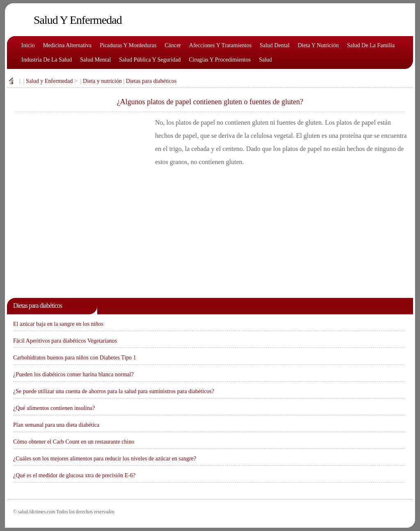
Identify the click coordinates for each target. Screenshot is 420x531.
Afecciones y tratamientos (220, 45)
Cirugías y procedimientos (220, 60)
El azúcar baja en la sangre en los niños (58, 324)
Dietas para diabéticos (151, 81)
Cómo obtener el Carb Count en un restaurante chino (74, 442)
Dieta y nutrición (318, 45)
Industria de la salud (47, 60)
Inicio (28, 45)
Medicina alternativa (67, 45)
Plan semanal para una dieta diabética (56, 425)
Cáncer (173, 45)
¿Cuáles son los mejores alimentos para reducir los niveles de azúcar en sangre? (105, 459)
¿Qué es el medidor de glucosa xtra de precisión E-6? (74, 475)
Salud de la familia (371, 45)
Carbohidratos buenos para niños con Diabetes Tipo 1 (75, 358)
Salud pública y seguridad (150, 60)
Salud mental (95, 60)
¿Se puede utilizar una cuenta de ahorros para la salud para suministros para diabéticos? (114, 391)
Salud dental (275, 45)
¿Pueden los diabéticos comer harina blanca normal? (73, 374)
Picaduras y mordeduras (128, 45)
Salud (265, 60)
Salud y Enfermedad (49, 81)
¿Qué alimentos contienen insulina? (54, 408)
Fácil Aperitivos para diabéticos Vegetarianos (65, 341)
